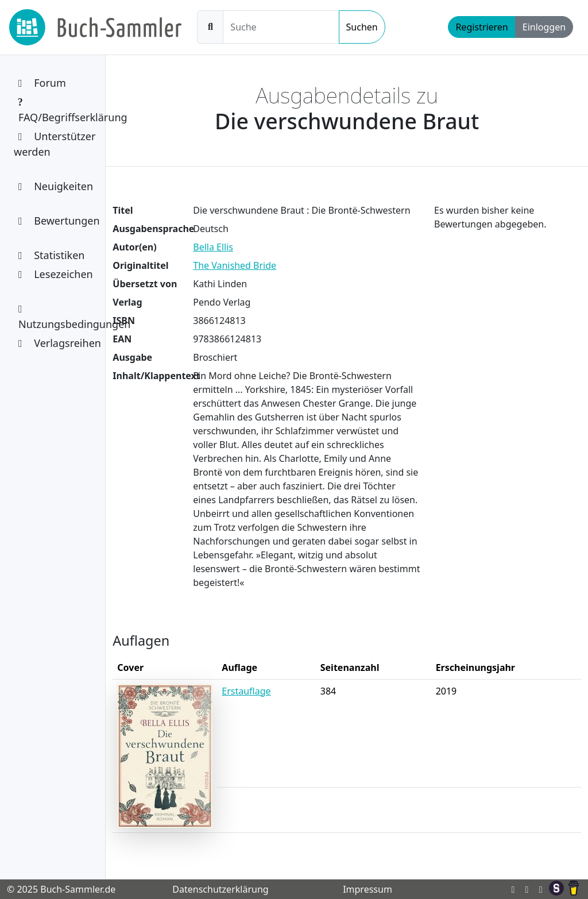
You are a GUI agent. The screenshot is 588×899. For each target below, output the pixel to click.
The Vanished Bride (235, 265)
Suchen (362, 27)
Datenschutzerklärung (220, 889)
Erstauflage (246, 691)
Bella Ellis (213, 247)
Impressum (367, 889)
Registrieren (481, 27)
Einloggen (544, 27)
